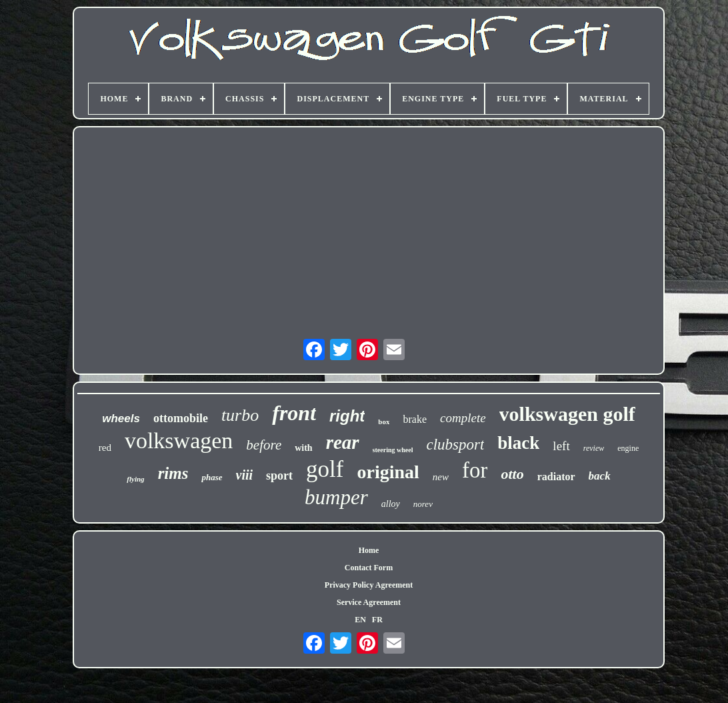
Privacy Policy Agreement (369, 585)
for (475, 470)
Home (369, 550)
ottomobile (181, 418)
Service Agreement (369, 602)
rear (343, 442)
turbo (240, 415)
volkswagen (179, 441)
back (600, 476)
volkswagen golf (567, 414)
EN (360, 620)
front (294, 413)
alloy (391, 504)
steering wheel (393, 450)
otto (512, 474)
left (561, 446)
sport (279, 476)
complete (463, 418)
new (441, 477)
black (518, 443)
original (388, 472)
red (105, 448)
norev (423, 504)
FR (377, 620)
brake (415, 419)
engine (628, 448)
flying (135, 479)
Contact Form (369, 568)
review (594, 448)
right (347, 416)
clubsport (455, 445)
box (384, 422)
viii (245, 475)
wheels (121, 419)
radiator (556, 477)
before (264, 445)
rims (173, 473)
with (303, 448)
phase (212, 477)
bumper (336, 497)
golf (325, 469)
